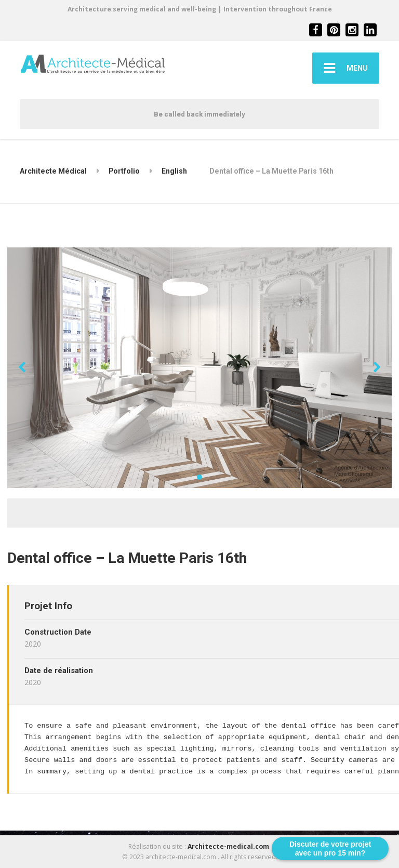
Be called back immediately (199, 114)
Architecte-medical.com (228, 846)
